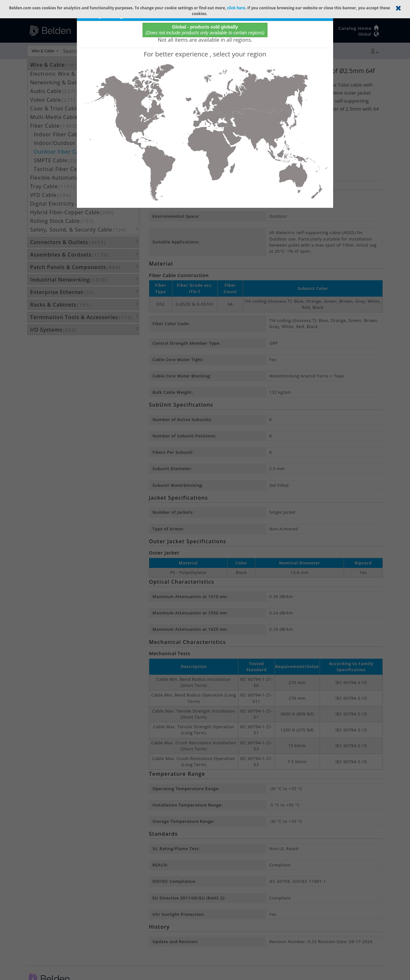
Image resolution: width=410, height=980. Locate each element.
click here (236, 8)
